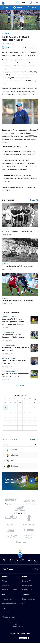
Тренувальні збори (10, 333)
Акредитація (27, 591)
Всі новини (20, 386)
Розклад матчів (8, 600)
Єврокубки (6, 586)
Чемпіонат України (9, 591)
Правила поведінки (10, 604)
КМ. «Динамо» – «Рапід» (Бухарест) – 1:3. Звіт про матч (14, 337)
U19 (23, 604)
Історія (5, 33)
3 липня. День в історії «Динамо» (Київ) (17, 266)
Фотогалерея (27, 586)
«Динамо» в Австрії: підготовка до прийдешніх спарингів (14, 376)
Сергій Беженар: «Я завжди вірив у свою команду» (15, 363)
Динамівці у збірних (10, 317)
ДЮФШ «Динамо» (9, 359)
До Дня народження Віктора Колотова (18, 232)
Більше (34, 441)
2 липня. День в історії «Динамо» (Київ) (17, 301)
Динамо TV (26, 582)
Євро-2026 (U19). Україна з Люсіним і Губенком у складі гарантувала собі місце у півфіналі (13, 322)
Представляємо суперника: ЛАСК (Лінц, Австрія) (13, 350)
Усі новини (6, 582)
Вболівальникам (8, 618)
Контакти (5, 614)
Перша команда (28, 600)
